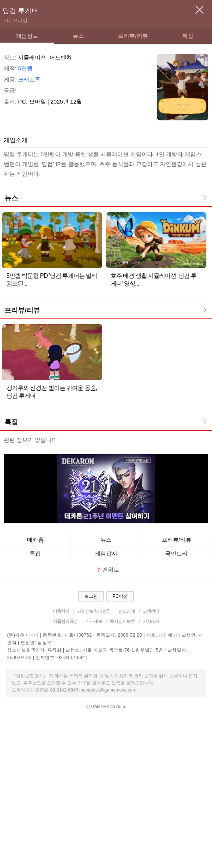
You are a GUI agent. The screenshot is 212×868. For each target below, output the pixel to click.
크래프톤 (29, 79)
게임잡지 (106, 553)
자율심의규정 (65, 621)
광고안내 (127, 611)
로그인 (91, 596)
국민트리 (176, 553)
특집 (188, 36)
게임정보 (27, 36)
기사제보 (94, 621)
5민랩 (25, 68)
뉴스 (78, 36)
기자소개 (151, 621)
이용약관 (61, 611)
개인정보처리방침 (94, 611)
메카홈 (35, 540)
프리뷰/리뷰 (133, 36)
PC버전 (120, 596)
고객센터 (151, 611)
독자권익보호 (122, 621)
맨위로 (108, 570)
